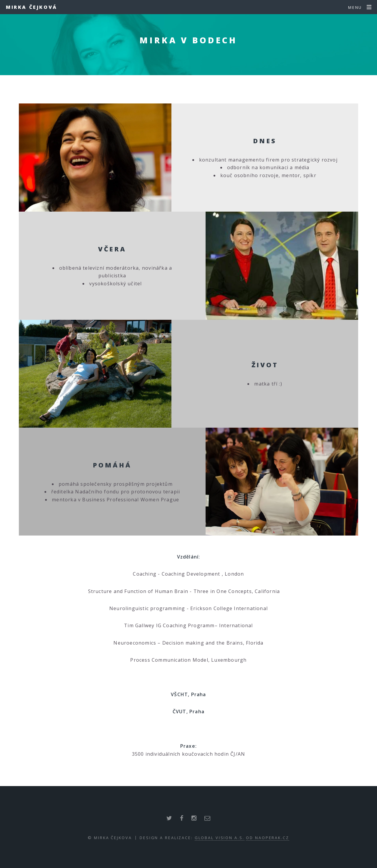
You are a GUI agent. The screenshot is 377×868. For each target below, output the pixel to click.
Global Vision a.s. (220, 838)
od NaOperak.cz (267, 838)
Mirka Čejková (32, 7)
